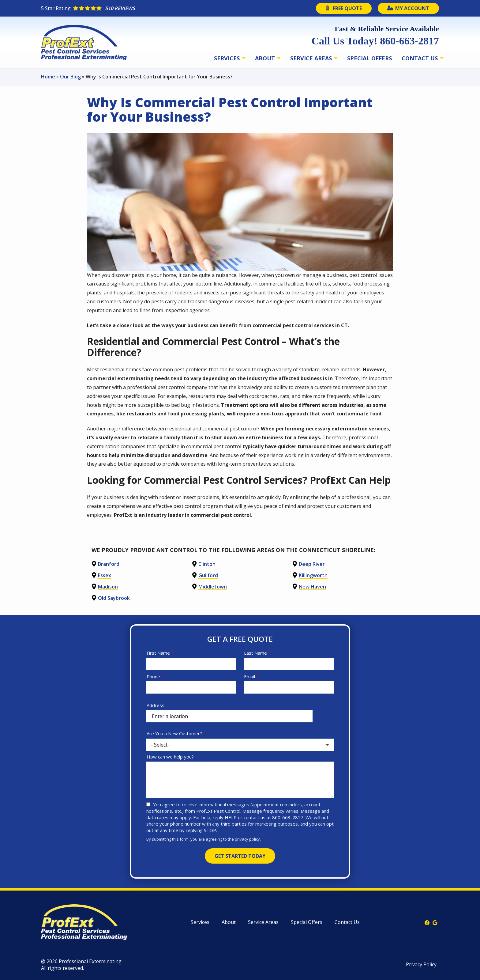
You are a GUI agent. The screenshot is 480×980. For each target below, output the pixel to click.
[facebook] (427, 922)
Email (249, 676)
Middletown (213, 587)
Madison (108, 587)
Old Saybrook (114, 598)
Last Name (255, 653)
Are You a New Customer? (174, 733)
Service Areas (312, 58)
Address (156, 705)
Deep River (312, 564)
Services (228, 58)
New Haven (312, 587)
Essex (105, 575)
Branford (109, 564)
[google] (435, 922)
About (266, 58)
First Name (158, 653)
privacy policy (247, 839)
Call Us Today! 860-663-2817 (375, 41)
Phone (153, 676)
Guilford (208, 575)
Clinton (207, 564)
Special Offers (369, 58)
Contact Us (420, 58)
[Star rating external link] (141, 8)
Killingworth (313, 575)
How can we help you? (170, 757)
